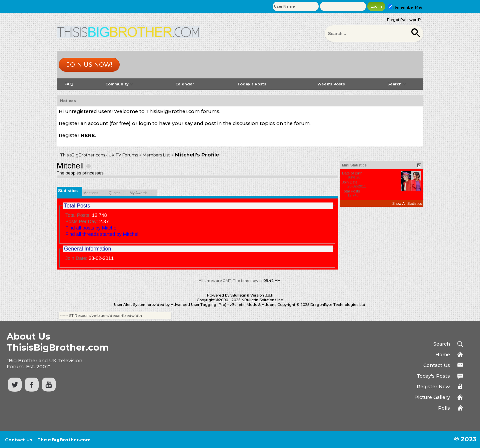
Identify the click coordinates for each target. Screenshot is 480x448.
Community (119, 84)
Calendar (185, 84)
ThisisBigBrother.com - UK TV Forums (99, 155)
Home (443, 355)
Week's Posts (331, 84)
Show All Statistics (407, 203)
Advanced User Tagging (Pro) (198, 305)
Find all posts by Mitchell (92, 228)
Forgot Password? (404, 20)
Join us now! (89, 65)
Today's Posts (252, 84)
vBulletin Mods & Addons (253, 305)
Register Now (433, 387)
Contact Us (437, 365)
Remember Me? (405, 7)
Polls (444, 408)
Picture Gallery (432, 397)
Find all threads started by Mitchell (102, 234)
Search (397, 84)
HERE (88, 135)
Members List (156, 155)
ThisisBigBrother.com (64, 440)
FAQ (68, 84)
